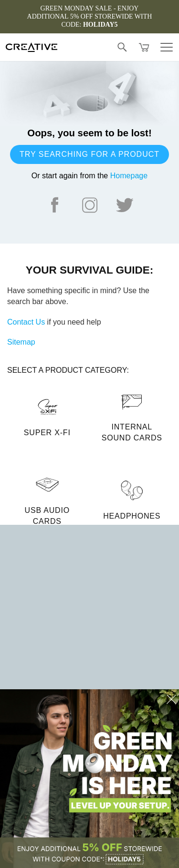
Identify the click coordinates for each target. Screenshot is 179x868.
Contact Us (26, 322)
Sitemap (21, 342)
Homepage (129, 175)
